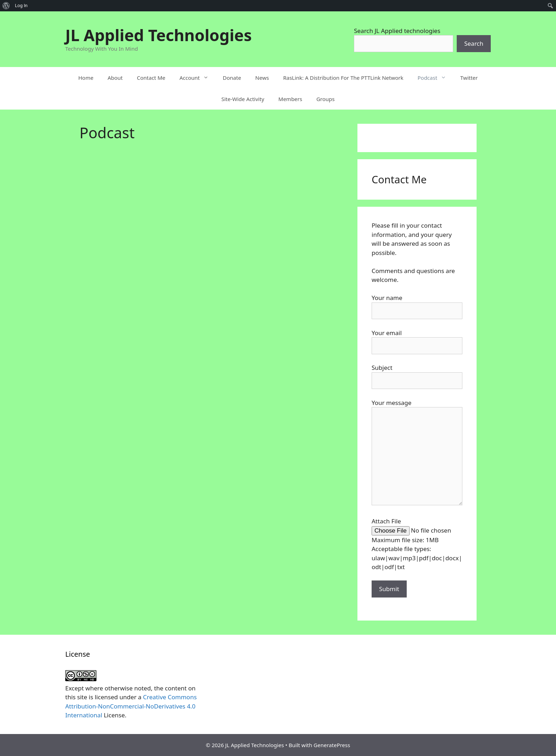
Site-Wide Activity (243, 99)
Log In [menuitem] (21, 5)
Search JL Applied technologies (397, 31)
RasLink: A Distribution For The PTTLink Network (343, 78)
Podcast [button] (435, 78)
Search (474, 43)
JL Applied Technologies (159, 35)
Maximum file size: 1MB (405, 540)
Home (86, 78)
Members (290, 99)
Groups (326, 99)
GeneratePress (332, 745)
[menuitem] (6, 6)
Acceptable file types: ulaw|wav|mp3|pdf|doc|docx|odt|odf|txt (417, 558)
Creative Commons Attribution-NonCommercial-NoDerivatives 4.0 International (131, 706)
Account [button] (198, 78)
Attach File (386, 521)
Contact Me (151, 78)
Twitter (469, 78)
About (115, 78)
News (262, 78)
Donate (232, 78)
